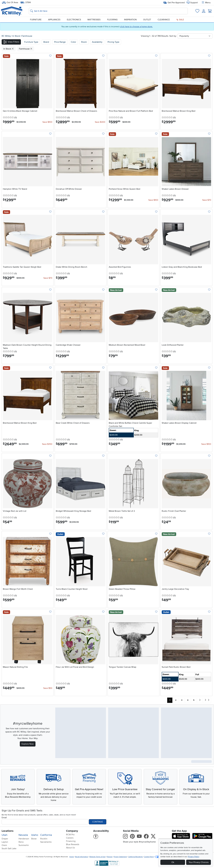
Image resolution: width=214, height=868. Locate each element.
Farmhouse (27, 36)
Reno (21, 842)
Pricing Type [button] (113, 42)
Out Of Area (10, 3)
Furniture (36, 20)
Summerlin (24, 845)
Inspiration (130, 20)
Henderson (24, 839)
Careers (70, 838)
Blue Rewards (73, 844)
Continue (98, 822)
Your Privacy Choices (199, 862)
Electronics (74, 20)
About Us (70, 848)
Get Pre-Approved (174, 3)
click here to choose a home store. (136, 27)
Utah (5, 835)
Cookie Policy (149, 857)
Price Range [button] (60, 42)
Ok (173, 862)
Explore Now (28, 744)
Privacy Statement (120, 857)
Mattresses (94, 20)
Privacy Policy (194, 857)
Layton (5, 842)
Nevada (23, 835)
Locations (8, 831)
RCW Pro (70, 835)
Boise (34, 839)
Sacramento (46, 842)
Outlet (147, 20)
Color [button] (73, 42)
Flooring (112, 20)
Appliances (54, 20)
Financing (71, 841)
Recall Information (82, 857)
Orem (4, 845)
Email (4, 818)
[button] (11, 42)
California (46, 835)
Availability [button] (97, 42)
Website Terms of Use (97, 857)
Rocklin (44, 839)
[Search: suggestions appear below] (108, 11)
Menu (206, 3)
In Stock (17, 36)
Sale (180, 20)
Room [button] (84, 42)
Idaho (35, 835)
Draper (5, 839)
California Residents (135, 857)
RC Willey (6, 36)
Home (72, 857)
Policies (110, 857)
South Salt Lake (9, 849)
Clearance (164, 20)
